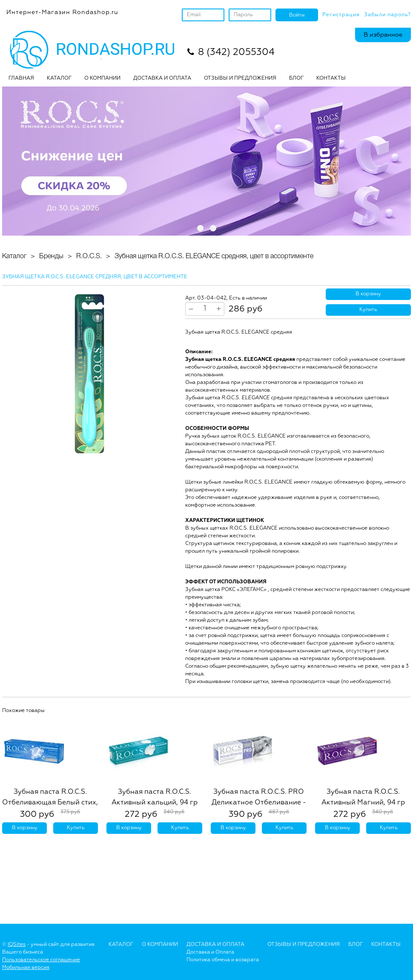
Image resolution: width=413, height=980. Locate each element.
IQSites (17, 945)
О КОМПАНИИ (102, 78)
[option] (89, 374)
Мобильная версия (26, 968)
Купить (368, 310)
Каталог (59, 78)
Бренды (51, 257)
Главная (21, 78)
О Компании (160, 945)
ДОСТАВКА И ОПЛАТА (162, 78)
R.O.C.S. (89, 257)
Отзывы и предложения (304, 945)
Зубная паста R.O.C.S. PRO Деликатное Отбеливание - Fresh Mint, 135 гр (259, 803)
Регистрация (341, 15)
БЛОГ (296, 78)
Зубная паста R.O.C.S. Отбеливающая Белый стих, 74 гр (50, 803)
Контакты (331, 78)
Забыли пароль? (387, 15)
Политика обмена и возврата (223, 960)
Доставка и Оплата (210, 952)
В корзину (368, 294)
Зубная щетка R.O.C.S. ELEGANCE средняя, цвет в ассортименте (214, 257)
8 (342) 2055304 (236, 52)
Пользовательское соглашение (41, 960)
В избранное (383, 35)
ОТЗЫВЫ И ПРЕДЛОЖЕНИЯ (240, 78)
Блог (356, 945)
